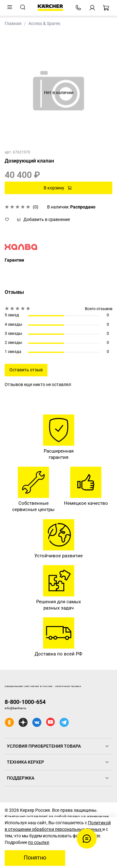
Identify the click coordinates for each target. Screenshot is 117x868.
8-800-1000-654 (25, 702)
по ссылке (39, 842)
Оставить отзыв (26, 370)
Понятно (35, 858)
